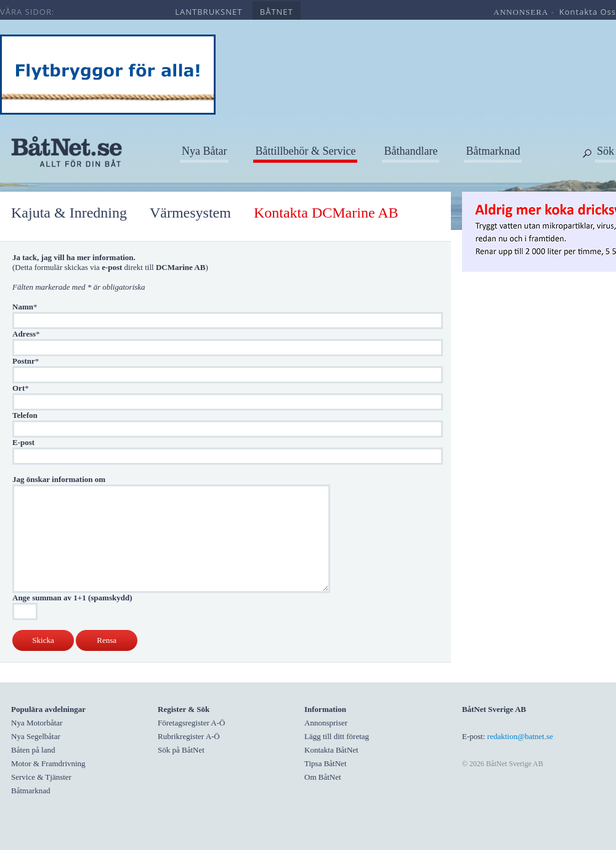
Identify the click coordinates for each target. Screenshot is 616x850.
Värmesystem (190, 213)
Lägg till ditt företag (337, 736)
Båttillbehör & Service (305, 151)
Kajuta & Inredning (69, 213)
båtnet (277, 12)
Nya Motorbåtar (37, 723)
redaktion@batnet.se (520, 736)
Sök (606, 151)
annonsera (521, 12)
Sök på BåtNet (181, 750)
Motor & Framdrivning (48, 763)
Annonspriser (326, 723)
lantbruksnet (209, 12)
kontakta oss (588, 12)
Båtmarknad (493, 151)
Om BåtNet (323, 777)
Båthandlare (411, 151)
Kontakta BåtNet (331, 750)
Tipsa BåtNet (326, 763)
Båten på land (33, 750)
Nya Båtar (204, 151)
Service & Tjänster (41, 777)
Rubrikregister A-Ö (189, 736)
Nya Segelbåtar (36, 736)
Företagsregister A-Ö (191, 723)
